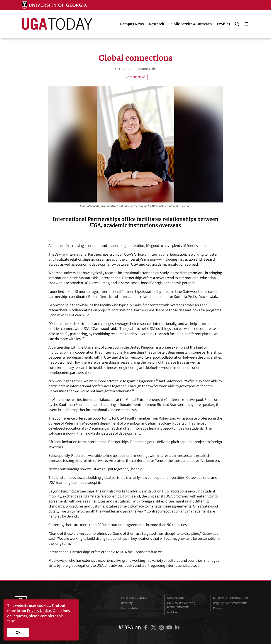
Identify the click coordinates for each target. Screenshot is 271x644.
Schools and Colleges (134, 598)
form (11, 621)
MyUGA (172, 612)
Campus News (136, 77)
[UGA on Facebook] (146, 628)
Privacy (218, 608)
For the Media (130, 608)
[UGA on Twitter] (154, 628)
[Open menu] (247, 24)
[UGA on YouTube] (170, 628)
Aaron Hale (148, 69)
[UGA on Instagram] (162, 628)
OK (18, 632)
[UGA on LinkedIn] (177, 628)
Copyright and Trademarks (230, 603)
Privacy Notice (39, 611)
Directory (127, 603)
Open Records (176, 598)
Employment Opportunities (230, 598)
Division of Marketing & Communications (182, 605)
